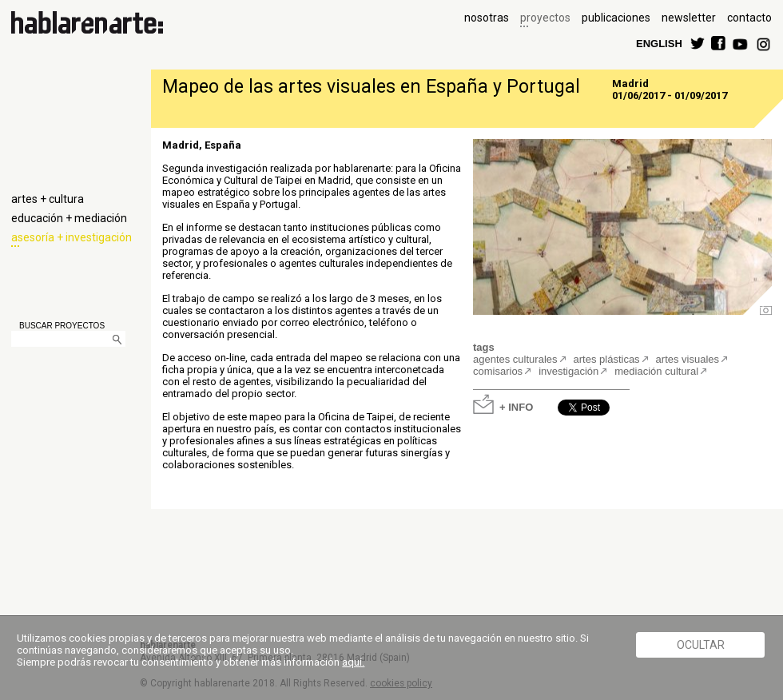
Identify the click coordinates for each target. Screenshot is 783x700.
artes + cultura (48, 199)
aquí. (353, 662)
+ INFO (516, 406)
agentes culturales (515, 359)
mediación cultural (656, 371)
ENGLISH (659, 43)
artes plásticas (607, 359)
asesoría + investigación (72, 237)
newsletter (689, 18)
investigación (568, 371)
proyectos (545, 18)
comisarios (498, 371)
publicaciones (616, 18)
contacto (749, 18)
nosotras (487, 18)
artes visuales (688, 359)
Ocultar (701, 645)
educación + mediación (69, 218)
